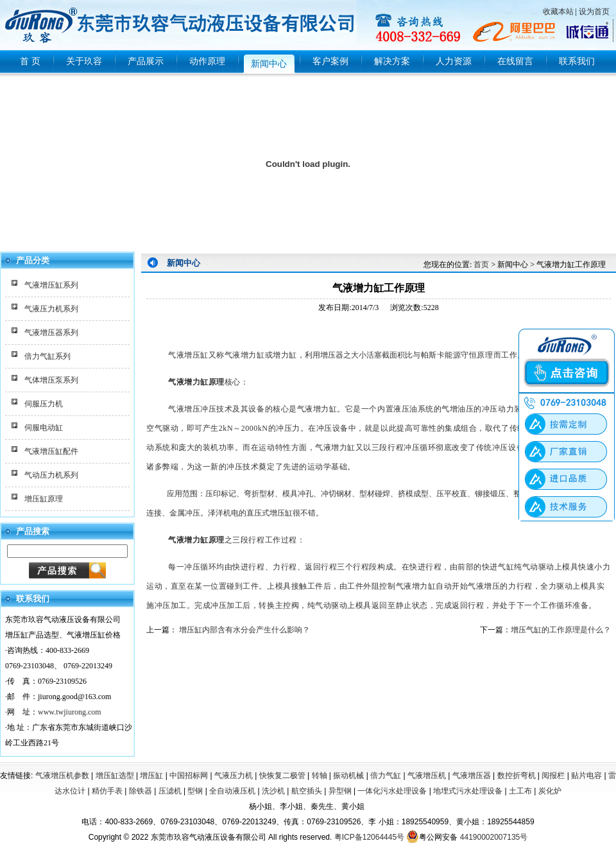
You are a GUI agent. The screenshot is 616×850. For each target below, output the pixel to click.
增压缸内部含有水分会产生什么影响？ (244, 630)
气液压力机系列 (51, 309)
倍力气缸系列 (47, 356)
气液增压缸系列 (51, 285)
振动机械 (348, 776)
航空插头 (307, 791)
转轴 (320, 776)
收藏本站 (558, 12)
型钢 (195, 791)
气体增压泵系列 (51, 380)
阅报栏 (553, 776)
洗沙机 (273, 791)
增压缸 (151, 776)
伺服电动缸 (44, 428)
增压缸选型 (115, 776)
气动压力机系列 (51, 475)
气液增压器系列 (51, 333)
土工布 (520, 791)
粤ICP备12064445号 (369, 837)
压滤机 (170, 791)
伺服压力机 (44, 404)
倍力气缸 (386, 776)
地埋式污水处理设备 (468, 791)
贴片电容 (586, 776)
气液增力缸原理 (196, 540)
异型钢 (340, 791)
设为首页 (594, 12)
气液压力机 (234, 776)
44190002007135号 (494, 837)
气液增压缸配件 (51, 451)
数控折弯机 (517, 776)
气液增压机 (427, 776)
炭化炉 (550, 791)
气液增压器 (472, 776)
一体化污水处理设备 (392, 791)
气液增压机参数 (62, 776)
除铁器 (141, 791)
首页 (481, 265)
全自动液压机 (232, 791)
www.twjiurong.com (70, 712)
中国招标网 (189, 776)
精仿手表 (107, 791)
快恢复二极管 (282, 776)
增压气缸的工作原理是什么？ (561, 630)
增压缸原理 (44, 499)
